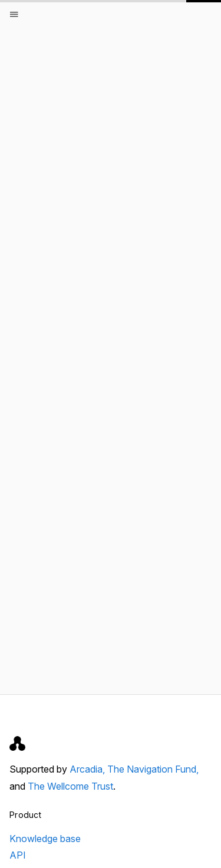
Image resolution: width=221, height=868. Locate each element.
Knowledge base (45, 839)
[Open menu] (14, 14)
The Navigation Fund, (153, 769)
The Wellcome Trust (70, 786)
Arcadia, (88, 769)
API (18, 855)
